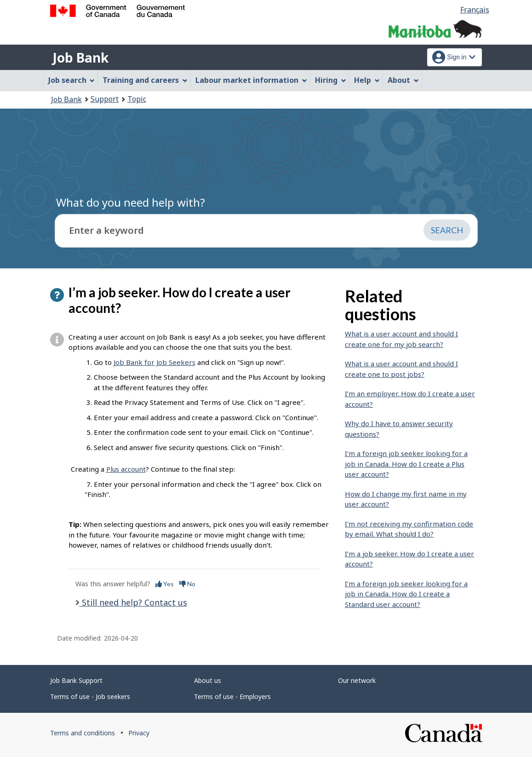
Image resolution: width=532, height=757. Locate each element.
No (187, 584)
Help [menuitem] (367, 80)
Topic (137, 99)
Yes (165, 584)
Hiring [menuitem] (331, 80)
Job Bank (80, 58)
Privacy (139, 733)
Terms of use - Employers (232, 696)
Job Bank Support (76, 680)
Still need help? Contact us (133, 602)
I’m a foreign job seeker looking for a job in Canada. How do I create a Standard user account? (406, 594)
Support (105, 99)
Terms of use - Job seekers (90, 696)
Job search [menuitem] (72, 80)
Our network (357, 680)
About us (208, 680)
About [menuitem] (403, 80)
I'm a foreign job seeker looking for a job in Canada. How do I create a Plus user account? (406, 464)
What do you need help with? (131, 202)
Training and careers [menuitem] (145, 80)
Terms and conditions (83, 733)
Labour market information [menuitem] (251, 80)
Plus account (126, 469)
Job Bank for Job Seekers (154, 362)
